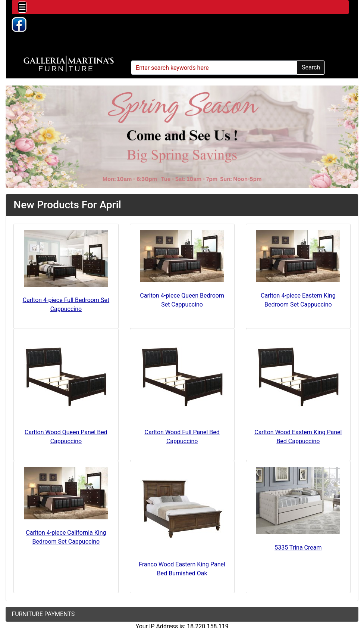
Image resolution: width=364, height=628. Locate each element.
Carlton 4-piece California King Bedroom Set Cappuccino (66, 537)
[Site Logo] (69, 64)
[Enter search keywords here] (214, 68)
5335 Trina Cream (298, 548)
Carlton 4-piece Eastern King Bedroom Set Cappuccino (298, 300)
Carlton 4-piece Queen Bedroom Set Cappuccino (182, 300)
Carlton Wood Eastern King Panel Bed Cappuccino (298, 437)
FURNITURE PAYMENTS (43, 614)
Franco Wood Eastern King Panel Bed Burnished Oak (182, 569)
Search (311, 67)
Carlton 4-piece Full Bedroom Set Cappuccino (66, 304)
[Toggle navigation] (22, 7)
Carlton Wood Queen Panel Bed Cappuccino (66, 437)
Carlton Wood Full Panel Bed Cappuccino (182, 437)
